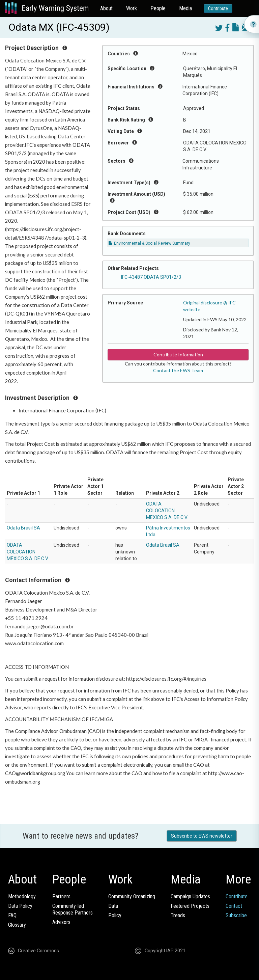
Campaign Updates (190, 896)
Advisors (61, 922)
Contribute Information (178, 355)
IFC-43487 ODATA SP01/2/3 (151, 277)
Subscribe (236, 915)
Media (185, 8)
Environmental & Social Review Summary (149, 243)
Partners (61, 896)
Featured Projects (190, 906)
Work (132, 8)
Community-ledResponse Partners (73, 909)
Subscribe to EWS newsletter (202, 836)
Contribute (218, 8)
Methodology (22, 896)
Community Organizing (132, 896)
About (106, 8)
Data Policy (20, 906)
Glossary (17, 925)
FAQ (12, 915)
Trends (178, 915)
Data (113, 906)
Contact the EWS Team (178, 370)
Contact (234, 906)
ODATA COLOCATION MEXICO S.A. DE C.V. (167, 511)
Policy (115, 915)
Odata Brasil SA (23, 528)
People (158, 8)
